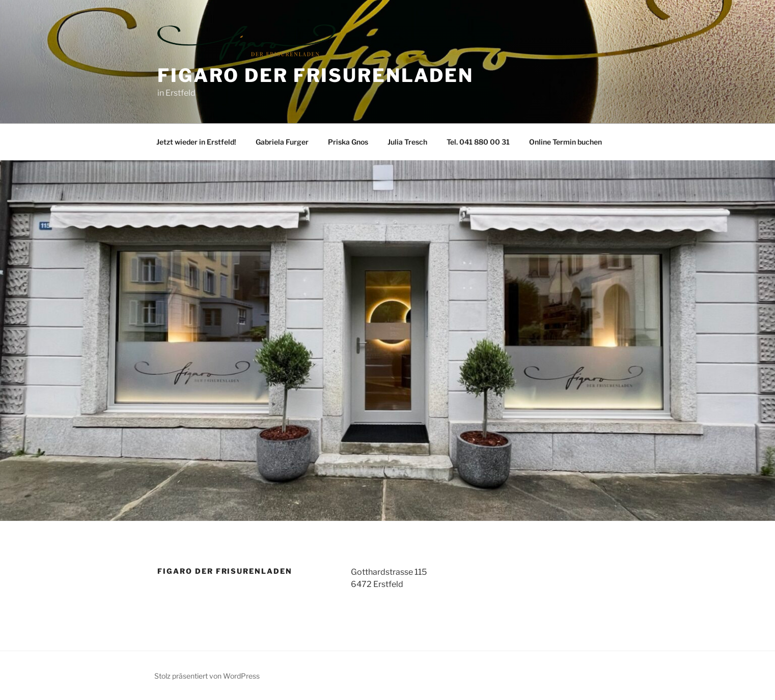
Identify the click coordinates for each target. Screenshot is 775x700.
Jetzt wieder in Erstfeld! (196, 142)
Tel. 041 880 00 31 (478, 142)
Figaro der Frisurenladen (315, 75)
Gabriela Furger (282, 142)
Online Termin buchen (565, 142)
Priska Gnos (348, 142)
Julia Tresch (407, 142)
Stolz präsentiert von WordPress (207, 676)
